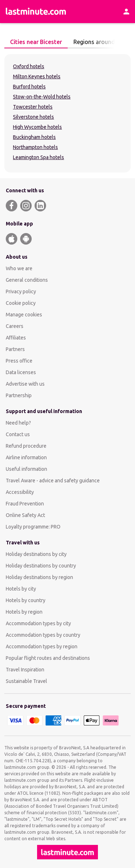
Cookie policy (21, 303)
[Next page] (123, 42)
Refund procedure (26, 446)
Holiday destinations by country (41, 566)
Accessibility (20, 492)
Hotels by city (21, 589)
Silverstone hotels (33, 117)
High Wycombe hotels (37, 127)
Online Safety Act (25, 515)
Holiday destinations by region (39, 577)
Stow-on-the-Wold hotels (42, 97)
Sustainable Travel (26, 681)
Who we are (19, 268)
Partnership (19, 395)
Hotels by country (26, 600)
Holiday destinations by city (36, 554)
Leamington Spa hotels (39, 157)
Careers (15, 326)
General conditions (27, 280)
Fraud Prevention (25, 504)
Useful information (26, 469)
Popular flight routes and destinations (48, 658)
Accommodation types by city (38, 623)
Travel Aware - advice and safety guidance (53, 481)
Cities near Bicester (34, 42)
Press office (19, 361)
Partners (15, 349)
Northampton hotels (35, 147)
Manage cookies (24, 315)
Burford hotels (29, 87)
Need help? (18, 423)
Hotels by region (24, 612)
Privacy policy (21, 291)
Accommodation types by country (43, 635)
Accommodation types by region (42, 646)
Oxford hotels (29, 66)
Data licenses (21, 372)
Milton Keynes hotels (37, 76)
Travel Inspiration (25, 670)
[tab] (36, 42)
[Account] (126, 12)
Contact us (18, 434)
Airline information (26, 457)
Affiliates (16, 338)
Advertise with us (25, 384)
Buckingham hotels (34, 137)
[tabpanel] (67, 113)
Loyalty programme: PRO (33, 527)
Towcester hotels (33, 107)
